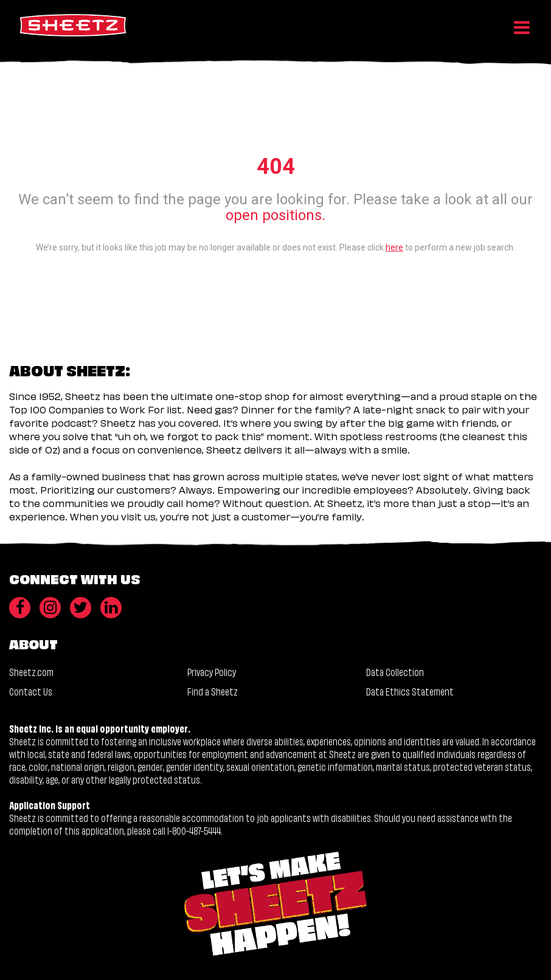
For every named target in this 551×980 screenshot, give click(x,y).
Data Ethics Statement (410, 691)
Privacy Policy (212, 671)
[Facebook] (20, 608)
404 (276, 167)
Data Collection (395, 671)
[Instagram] (50, 608)
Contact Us (31, 691)
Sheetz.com (31, 671)
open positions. (275, 215)
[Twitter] (81, 608)
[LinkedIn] (111, 608)
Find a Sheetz (213, 691)
